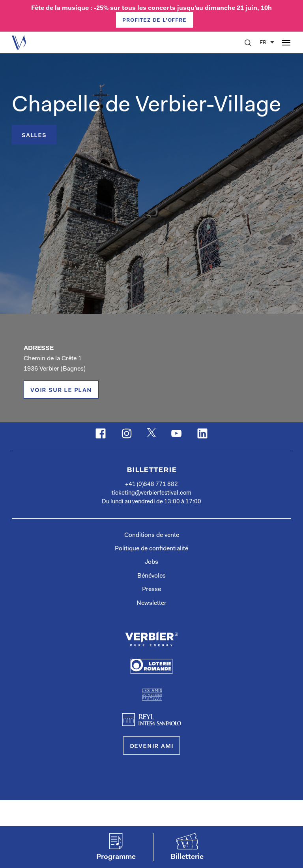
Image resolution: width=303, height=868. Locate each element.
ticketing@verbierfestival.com (151, 493)
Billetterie (152, 470)
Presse (151, 589)
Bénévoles (151, 576)
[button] (248, 43)
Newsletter (151, 603)
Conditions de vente (152, 535)
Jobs (151, 562)
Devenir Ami (152, 746)
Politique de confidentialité (151, 549)
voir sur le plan (61, 390)
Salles (34, 136)
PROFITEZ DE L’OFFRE (154, 20)
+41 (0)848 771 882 (151, 485)
